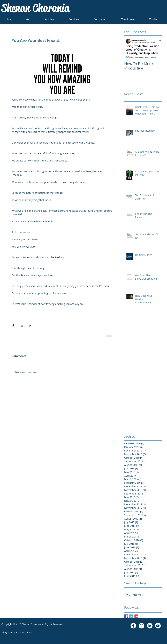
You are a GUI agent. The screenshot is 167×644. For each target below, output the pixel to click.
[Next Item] (156, 48)
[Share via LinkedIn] (30, 326)
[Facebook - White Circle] (133, 626)
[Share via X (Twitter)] (22, 326)
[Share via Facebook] (13, 326)
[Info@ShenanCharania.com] (16, 633)
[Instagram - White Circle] (142, 626)
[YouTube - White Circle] (158, 626)
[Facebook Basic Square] (126, 616)
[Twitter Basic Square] (131, 616)
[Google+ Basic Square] (136, 616)
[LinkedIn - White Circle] (150, 626)
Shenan (35, 8)
